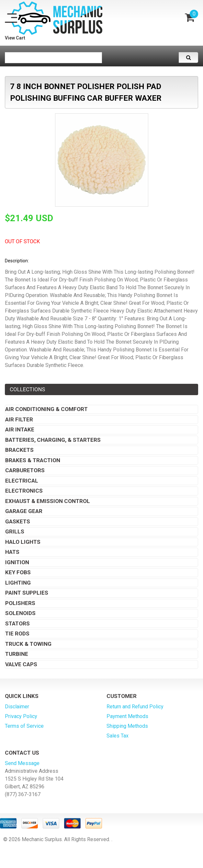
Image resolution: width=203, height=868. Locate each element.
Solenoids (20, 613)
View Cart (15, 38)
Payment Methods (127, 716)
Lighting (18, 583)
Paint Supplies (27, 593)
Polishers (20, 603)
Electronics (24, 491)
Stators (17, 623)
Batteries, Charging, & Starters (53, 440)
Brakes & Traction (33, 460)
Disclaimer (17, 707)
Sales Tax (118, 736)
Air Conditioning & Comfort (46, 409)
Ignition (17, 562)
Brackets (19, 450)
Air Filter (19, 419)
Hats (12, 552)
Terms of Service (24, 726)
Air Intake (20, 429)
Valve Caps (21, 664)
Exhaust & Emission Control (48, 501)
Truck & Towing (28, 644)
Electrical (22, 481)
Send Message (22, 763)
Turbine (17, 654)
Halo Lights (23, 542)
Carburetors (25, 470)
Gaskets (18, 521)
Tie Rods (17, 634)
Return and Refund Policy (135, 707)
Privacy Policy (21, 716)
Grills (15, 531)
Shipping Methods (127, 726)
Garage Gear (24, 511)
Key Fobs (18, 572)
